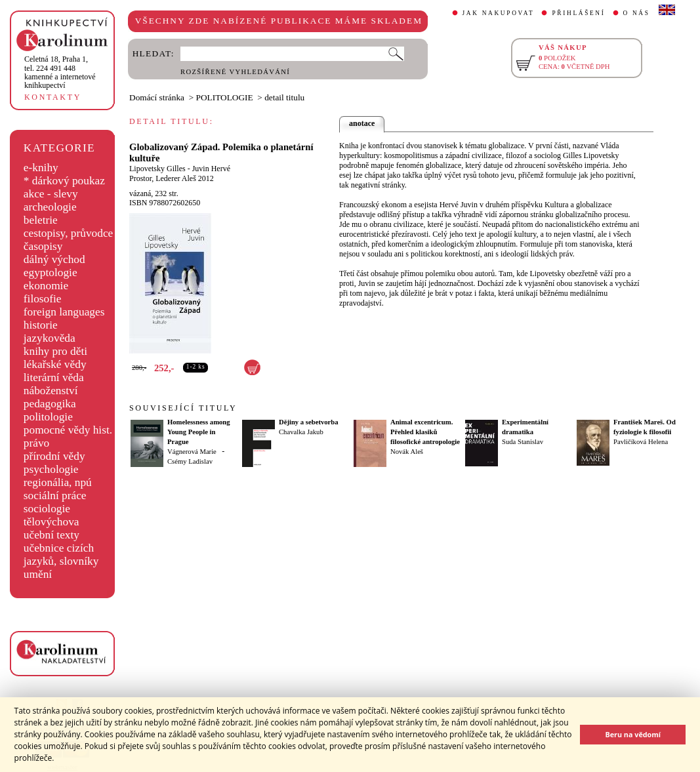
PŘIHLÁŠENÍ (578, 13)
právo (36, 443)
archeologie (50, 207)
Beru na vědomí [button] (633, 734)
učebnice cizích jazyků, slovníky (61, 555)
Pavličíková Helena (641, 442)
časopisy (43, 246)
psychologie (51, 469)
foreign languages (64, 312)
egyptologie (51, 273)
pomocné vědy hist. (68, 430)
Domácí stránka (157, 97)
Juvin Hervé (211, 169)
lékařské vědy (55, 364)
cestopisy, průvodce (69, 233)
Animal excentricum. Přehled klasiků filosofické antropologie (425, 432)
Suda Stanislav (523, 442)
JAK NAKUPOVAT (499, 13)
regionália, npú (58, 482)
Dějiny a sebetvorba (309, 422)
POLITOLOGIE (225, 97)
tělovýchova (51, 522)
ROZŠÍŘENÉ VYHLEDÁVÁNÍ (235, 72)
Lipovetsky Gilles (157, 169)
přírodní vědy (54, 456)
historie (41, 325)
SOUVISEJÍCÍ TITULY (183, 408)
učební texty (51, 535)
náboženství (51, 391)
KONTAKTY (53, 97)
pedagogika (50, 404)
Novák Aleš (407, 452)
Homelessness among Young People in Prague (199, 432)
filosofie (43, 299)
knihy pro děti (55, 351)
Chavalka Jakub (301, 432)
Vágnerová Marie (192, 452)
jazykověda (50, 338)
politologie (48, 417)
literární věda (54, 377)
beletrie (41, 220)
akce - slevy (51, 194)
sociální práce (55, 496)
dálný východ (54, 259)
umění (38, 574)
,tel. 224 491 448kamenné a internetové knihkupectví (60, 72)
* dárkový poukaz (64, 181)
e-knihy (41, 168)
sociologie (47, 509)
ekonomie (46, 286)
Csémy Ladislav (190, 461)
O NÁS (637, 13)
